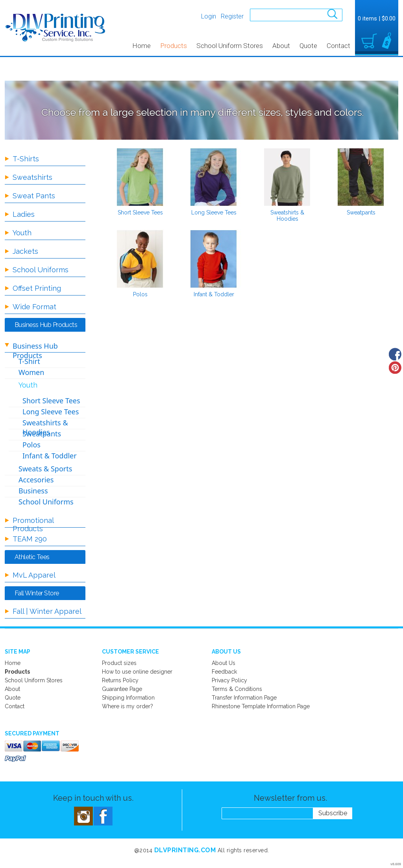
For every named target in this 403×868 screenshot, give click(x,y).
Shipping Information (128, 698)
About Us (224, 663)
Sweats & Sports (45, 469)
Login (209, 16)
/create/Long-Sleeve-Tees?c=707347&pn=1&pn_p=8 (214, 177)
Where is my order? (128, 706)
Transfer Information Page (244, 698)
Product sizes (119, 663)
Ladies (24, 214)
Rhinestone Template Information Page (261, 706)
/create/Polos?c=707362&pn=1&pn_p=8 (140, 259)
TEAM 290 (30, 539)
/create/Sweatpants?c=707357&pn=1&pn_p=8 (361, 177)
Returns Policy (120, 680)
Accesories (36, 480)
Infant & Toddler (214, 294)
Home (141, 46)
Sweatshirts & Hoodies (287, 216)
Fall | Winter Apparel (47, 611)
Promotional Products (33, 524)
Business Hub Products (35, 351)
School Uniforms (41, 270)
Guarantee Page (122, 689)
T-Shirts (26, 159)
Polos (140, 294)
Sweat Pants (34, 196)
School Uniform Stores (230, 46)
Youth (22, 233)
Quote (308, 46)
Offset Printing (37, 288)
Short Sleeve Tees (140, 212)
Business (33, 491)
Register (232, 16)
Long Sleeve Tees (214, 212)
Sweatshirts (32, 177)
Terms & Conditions (237, 689)
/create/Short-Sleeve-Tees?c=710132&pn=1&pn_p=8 (140, 177)
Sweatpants (361, 212)
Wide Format (34, 307)
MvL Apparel (34, 575)
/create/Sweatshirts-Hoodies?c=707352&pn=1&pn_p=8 (287, 177)
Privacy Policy (229, 680)
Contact (338, 46)
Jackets (25, 251)
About (281, 46)
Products (174, 46)
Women (31, 372)
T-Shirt (29, 361)
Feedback (224, 672)
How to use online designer (137, 672)
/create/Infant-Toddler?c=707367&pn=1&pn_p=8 (214, 259)
